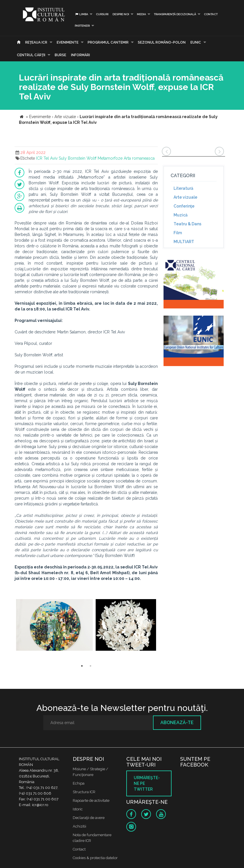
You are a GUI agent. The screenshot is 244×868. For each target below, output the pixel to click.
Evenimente (68, 42)
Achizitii (79, 826)
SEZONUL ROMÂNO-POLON (162, 42)
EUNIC (196, 42)
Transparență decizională (175, 14)
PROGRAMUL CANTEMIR (108, 42)
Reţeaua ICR (36, 42)
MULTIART (184, 242)
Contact (211, 14)
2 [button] (90, 666)
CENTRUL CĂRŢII (31, 55)
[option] (54, 626)
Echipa (79, 783)
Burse (60, 55)
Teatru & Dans (187, 224)
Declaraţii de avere (89, 818)
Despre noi (121, 14)
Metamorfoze (110, 158)
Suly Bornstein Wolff (78, 158)
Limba (81, 14)
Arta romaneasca (139, 158)
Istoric (78, 809)
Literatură (183, 188)
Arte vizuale (185, 197)
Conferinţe (184, 206)
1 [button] (82, 666)
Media (141, 14)
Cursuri (102, 14)
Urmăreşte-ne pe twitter (147, 783)
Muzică (181, 215)
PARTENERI (82, 26)
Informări (80, 55)
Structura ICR (84, 792)
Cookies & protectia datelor (95, 858)
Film (178, 233)
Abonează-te (177, 723)
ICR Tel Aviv (47, 158)
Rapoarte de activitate (91, 800)
